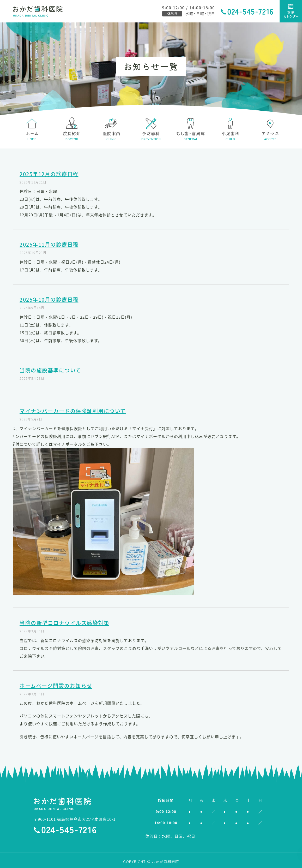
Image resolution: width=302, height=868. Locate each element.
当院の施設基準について (50, 370)
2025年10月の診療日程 (49, 299)
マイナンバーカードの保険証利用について (73, 411)
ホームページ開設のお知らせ (56, 686)
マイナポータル (68, 444)
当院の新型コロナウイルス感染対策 (64, 623)
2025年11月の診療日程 (49, 244)
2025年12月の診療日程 (49, 174)
